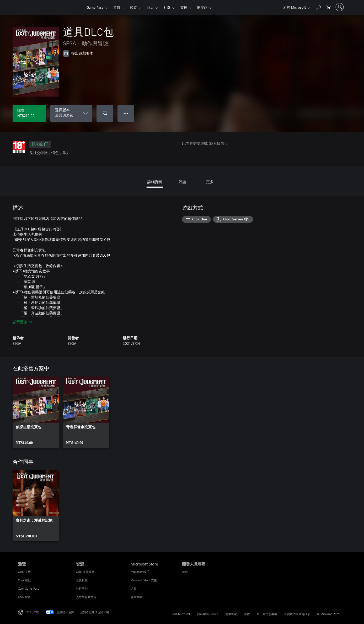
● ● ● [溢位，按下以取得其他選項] (126, 113)
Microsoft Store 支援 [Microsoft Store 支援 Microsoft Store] (144, 580)
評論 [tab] (183, 182)
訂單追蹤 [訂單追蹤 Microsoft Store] (136, 597)
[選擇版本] (71, 113)
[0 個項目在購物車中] (329, 7)
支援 (184, 7)
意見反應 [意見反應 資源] (82, 580)
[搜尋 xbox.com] (318, 7)
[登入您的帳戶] (340, 7)
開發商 (202, 7)
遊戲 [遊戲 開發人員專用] (185, 572)
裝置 (133, 7)
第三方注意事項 (267, 614)
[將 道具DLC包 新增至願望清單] (105, 113)
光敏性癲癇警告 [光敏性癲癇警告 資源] (86, 597)
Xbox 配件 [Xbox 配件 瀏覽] (24, 597)
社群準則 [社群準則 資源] (82, 588)
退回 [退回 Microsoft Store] (133, 588)
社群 (167, 7)
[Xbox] (71, 7)
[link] (36, 412)
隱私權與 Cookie (208, 614)
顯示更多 (23, 322)
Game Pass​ (95, 7)
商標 (247, 614)
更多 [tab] (210, 182)
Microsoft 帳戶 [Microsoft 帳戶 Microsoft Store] (140, 572)
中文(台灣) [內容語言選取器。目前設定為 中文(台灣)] (33, 612)
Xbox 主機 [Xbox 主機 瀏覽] (24, 572)
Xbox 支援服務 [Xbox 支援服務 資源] (85, 572)
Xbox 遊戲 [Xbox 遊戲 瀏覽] (24, 580)
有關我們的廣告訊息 (297, 614)
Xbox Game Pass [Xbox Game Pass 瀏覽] (29, 588)
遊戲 (117, 7)
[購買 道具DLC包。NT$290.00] (29, 113)
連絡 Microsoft (181, 614)
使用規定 (231, 614)
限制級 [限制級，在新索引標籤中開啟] (40, 144)
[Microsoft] (36, 7)
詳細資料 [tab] (155, 182)
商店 (150, 7)
